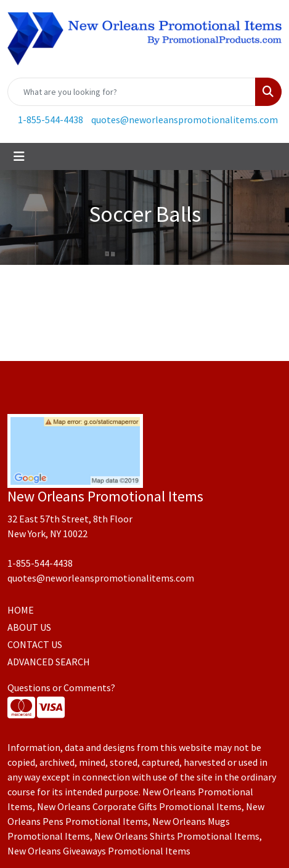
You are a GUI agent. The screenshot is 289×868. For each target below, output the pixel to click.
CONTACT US (35, 644)
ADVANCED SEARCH (49, 662)
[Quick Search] (132, 92)
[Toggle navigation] (19, 156)
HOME (21, 610)
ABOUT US (29, 627)
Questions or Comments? (61, 688)
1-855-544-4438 (51, 120)
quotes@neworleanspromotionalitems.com (185, 120)
